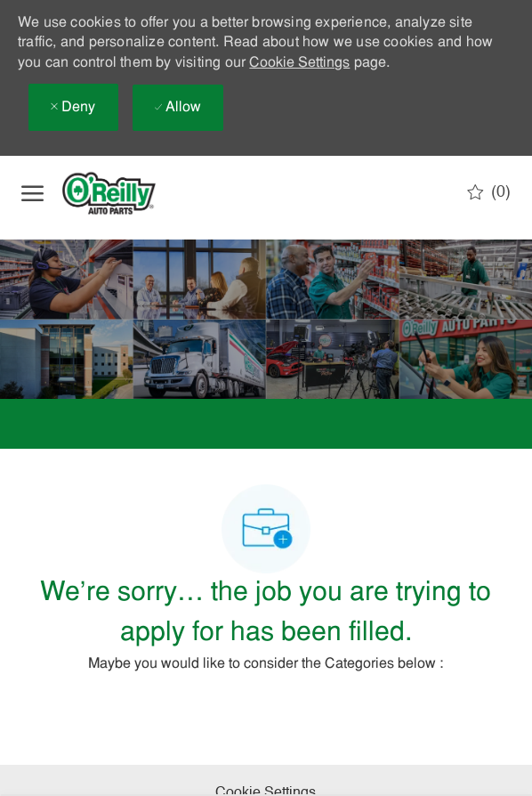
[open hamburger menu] (32, 193)
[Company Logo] (124, 193)
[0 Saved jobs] (489, 192)
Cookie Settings (299, 63)
